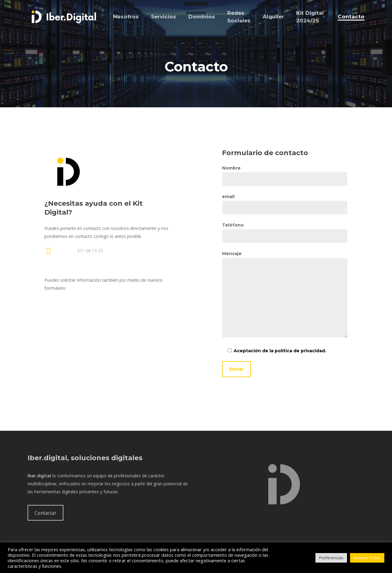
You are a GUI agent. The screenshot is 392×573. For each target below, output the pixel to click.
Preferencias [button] (331, 558)
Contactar (45, 513)
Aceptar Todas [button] (367, 558)
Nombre (285, 176)
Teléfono (285, 233)
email (285, 204)
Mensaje (285, 296)
